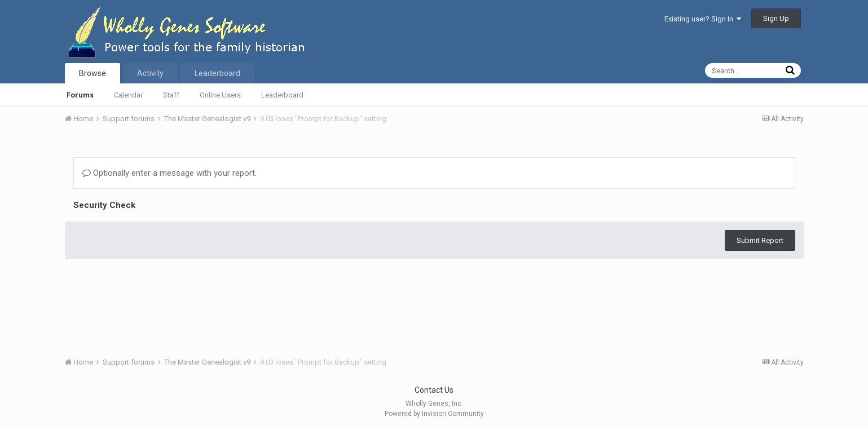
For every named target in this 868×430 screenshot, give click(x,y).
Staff (171, 95)
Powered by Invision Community (434, 414)
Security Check (104, 205)
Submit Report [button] (760, 240)
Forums (80, 95)
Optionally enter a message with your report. (169, 173)
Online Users (220, 95)
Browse (92, 73)
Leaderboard (282, 95)
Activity (150, 73)
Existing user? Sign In (703, 19)
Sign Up (776, 18)
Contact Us (434, 390)
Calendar (128, 95)
